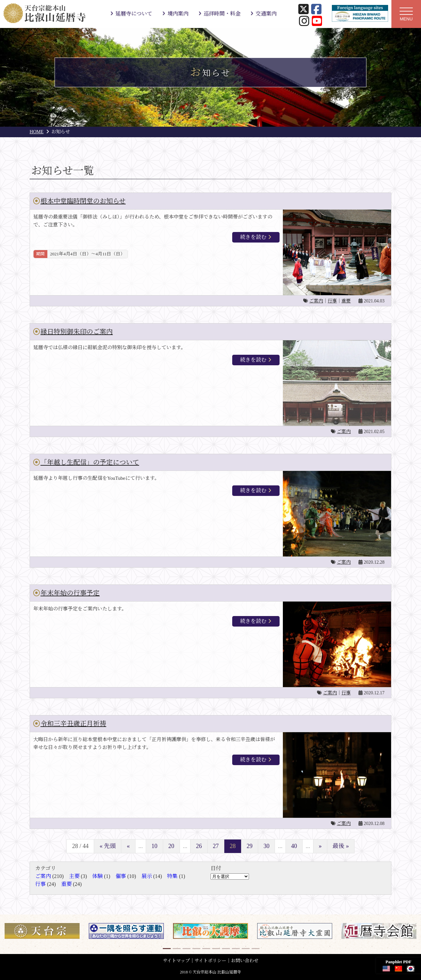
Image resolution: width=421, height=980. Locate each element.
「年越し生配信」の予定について (90, 462)
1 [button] (166, 947)
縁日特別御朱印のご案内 (77, 332)
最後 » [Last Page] (341, 846)
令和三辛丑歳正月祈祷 (73, 724)
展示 (147, 876)
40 (294, 846)
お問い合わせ (245, 961)
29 (250, 846)
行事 (332, 301)
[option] (42, 931)
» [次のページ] (320, 846)
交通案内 (266, 14)
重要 (346, 301)
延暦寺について (134, 14)
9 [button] (245, 947)
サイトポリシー (210, 961)
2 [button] (176, 947)
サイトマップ (176, 961)
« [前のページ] (128, 846)
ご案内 (316, 301)
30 (266, 846)
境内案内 (178, 14)
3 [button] (186, 947)
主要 (74, 876)
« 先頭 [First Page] (108, 846)
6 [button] (215, 947)
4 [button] (196, 947)
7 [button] (225, 947)
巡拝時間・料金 (222, 14)
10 (154, 846)
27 (216, 846)
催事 (121, 876)
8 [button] (235, 947)
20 (171, 846)
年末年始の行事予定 (70, 593)
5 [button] (206, 947)
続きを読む (253, 237)
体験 (97, 876)
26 (199, 846)
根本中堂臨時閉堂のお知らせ (83, 201)
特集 (172, 876)
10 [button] (255, 947)
